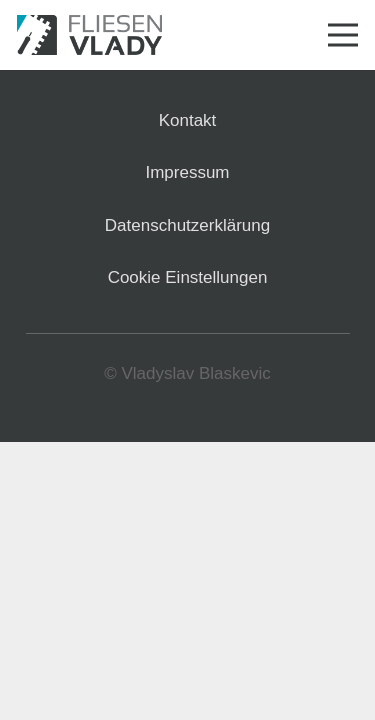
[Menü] (342, 35)
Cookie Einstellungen (188, 277)
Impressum (187, 172)
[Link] (89, 35)
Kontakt (188, 120)
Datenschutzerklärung (187, 225)
